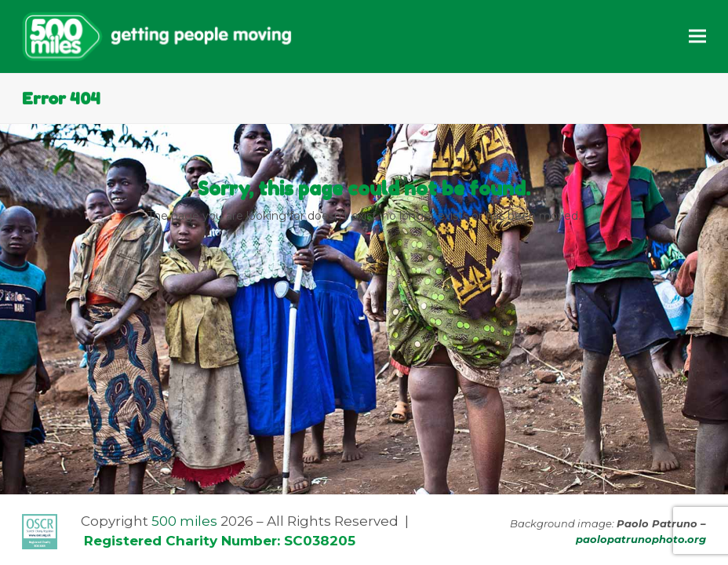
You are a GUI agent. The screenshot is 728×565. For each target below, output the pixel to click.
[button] (697, 36)
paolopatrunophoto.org (641, 539)
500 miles (184, 521)
